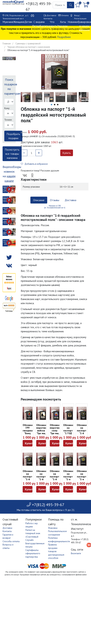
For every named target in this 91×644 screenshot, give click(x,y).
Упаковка (53, 528)
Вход (77, 15)
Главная (7, 44)
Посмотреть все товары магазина (12, 154)
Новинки (73, 22)
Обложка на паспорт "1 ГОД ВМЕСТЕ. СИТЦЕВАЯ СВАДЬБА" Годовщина (69, 435)
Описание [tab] (39, 200)
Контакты (48, 18)
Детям (28, 22)
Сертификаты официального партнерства (33, 553)
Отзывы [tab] (55, 200)
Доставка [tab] (70, 200)
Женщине (19, 22)
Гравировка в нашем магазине (84, 26)
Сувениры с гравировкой (28, 44)
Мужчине (8, 22)
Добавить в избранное (34, 164)
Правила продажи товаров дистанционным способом (56, 551)
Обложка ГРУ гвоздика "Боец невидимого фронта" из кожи (29, 433)
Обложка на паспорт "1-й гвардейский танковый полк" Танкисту (43, 481)
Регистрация (80, 18)
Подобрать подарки (13, 136)
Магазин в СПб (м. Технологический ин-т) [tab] (55, 207)
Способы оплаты (11, 541)
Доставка (51, 15)
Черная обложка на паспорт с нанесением (29, 47)
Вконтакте (76, 553)
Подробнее (64, 37)
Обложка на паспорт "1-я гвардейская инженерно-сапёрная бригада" (70, 481)
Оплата (65, 15)
